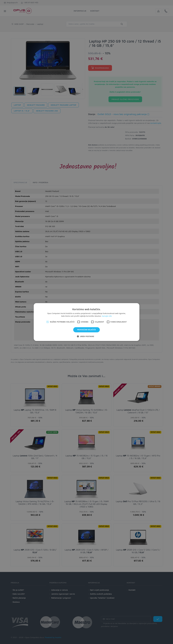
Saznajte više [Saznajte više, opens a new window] (107, 316)
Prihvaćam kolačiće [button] (86, 330)
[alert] (86, 322)
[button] (86, 336)
